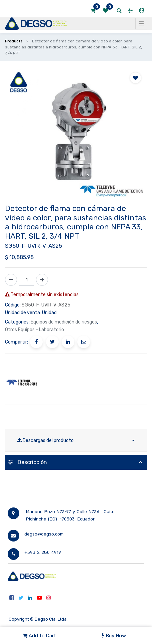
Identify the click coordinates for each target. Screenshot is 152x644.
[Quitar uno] (11, 280)
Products (14, 41)
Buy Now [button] (114, 636)
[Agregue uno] (42, 280)
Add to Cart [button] (39, 636)
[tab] (76, 462)
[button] (135, 78)
